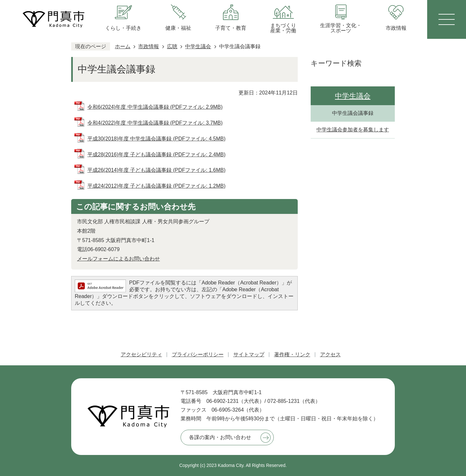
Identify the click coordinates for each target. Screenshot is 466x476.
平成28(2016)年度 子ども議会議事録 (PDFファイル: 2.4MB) (156, 155)
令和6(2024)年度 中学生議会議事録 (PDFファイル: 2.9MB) (155, 107)
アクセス (330, 354)
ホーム (123, 46)
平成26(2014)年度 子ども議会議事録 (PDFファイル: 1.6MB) (156, 170)
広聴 (172, 46)
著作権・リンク (292, 354)
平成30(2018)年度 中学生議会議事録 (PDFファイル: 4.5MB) (156, 139)
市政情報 (149, 46)
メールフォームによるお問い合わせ (118, 259)
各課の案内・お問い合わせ (220, 437)
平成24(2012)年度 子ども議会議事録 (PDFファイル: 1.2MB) (156, 186)
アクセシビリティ (141, 354)
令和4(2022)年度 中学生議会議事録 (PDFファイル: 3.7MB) (155, 123)
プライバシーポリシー (198, 354)
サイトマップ (249, 354)
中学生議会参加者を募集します (353, 130)
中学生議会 (198, 46)
